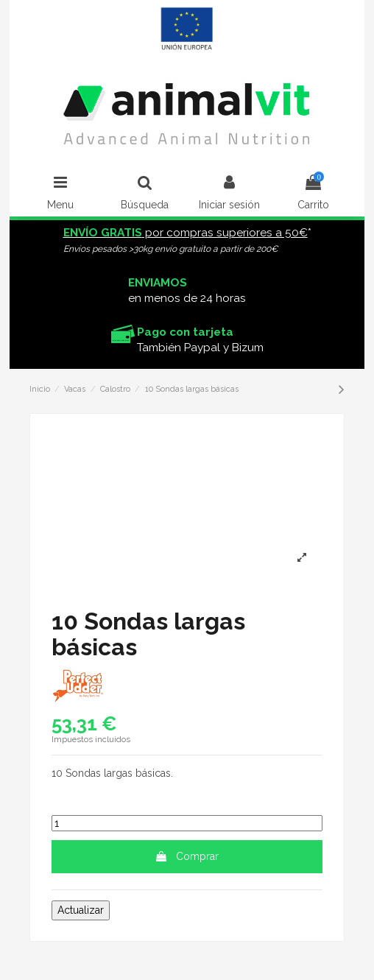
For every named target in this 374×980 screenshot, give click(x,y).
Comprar (187, 856)
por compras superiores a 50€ (186, 233)
